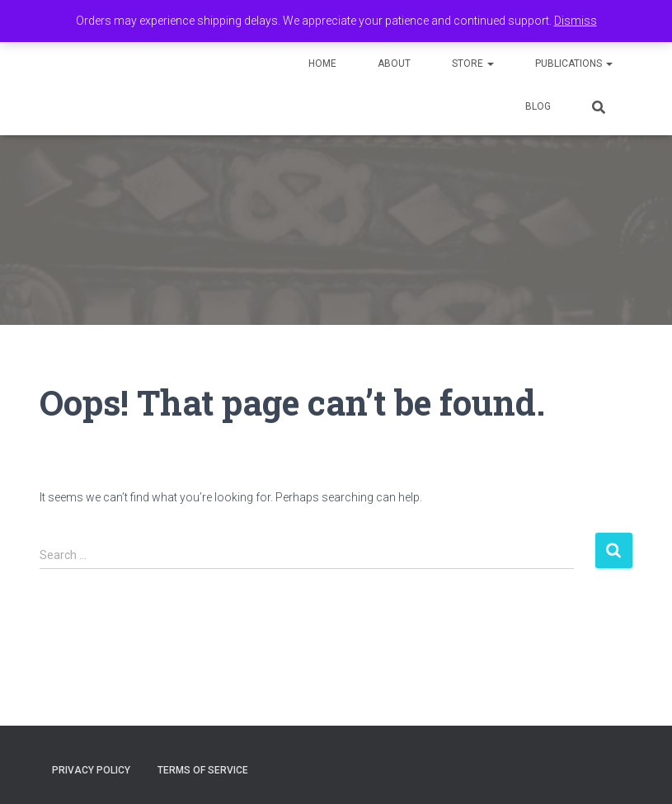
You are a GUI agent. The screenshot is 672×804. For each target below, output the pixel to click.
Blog (538, 106)
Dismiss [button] (576, 21)
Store (473, 63)
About (394, 63)
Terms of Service (203, 770)
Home (322, 63)
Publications (574, 63)
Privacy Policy (91, 770)
